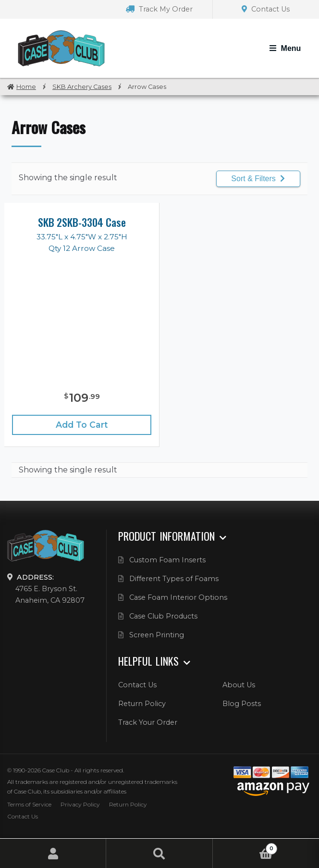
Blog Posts (242, 704)
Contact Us (266, 9)
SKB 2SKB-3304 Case (82, 222)
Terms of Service (29, 804)
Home (26, 87)
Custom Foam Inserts (167, 560)
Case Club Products (163, 616)
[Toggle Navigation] (285, 49)
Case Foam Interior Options (178, 597)
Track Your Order (148, 722)
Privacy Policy (80, 804)
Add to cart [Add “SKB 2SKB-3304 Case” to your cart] (82, 425)
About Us (239, 685)
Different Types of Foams (174, 579)
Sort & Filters (258, 179)
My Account (53, 853)
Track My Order (159, 9)
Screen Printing (157, 635)
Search (159, 853)
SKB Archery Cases (82, 87)
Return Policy (142, 704)
